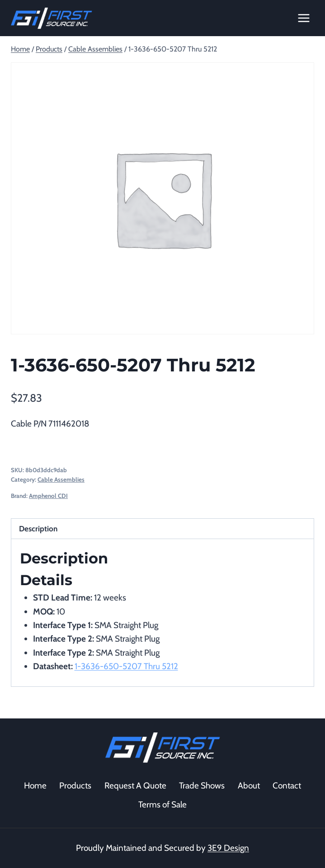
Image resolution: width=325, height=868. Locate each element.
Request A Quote (135, 786)
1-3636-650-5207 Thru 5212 (126, 666)
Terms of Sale (162, 805)
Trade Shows (202, 786)
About (249, 786)
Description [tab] (38, 528)
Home (35, 786)
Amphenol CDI (48, 496)
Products (75, 786)
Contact (287, 786)
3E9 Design (228, 848)
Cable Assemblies (61, 479)
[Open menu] (304, 18)
